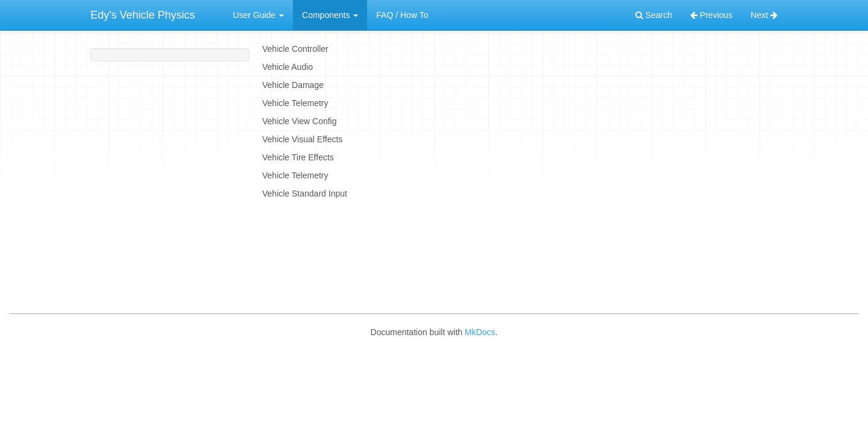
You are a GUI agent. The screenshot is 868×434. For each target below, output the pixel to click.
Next (764, 15)
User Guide (258, 15)
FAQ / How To (402, 15)
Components (330, 15)
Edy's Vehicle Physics (143, 15)
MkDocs (480, 332)
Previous (711, 15)
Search (654, 15)
